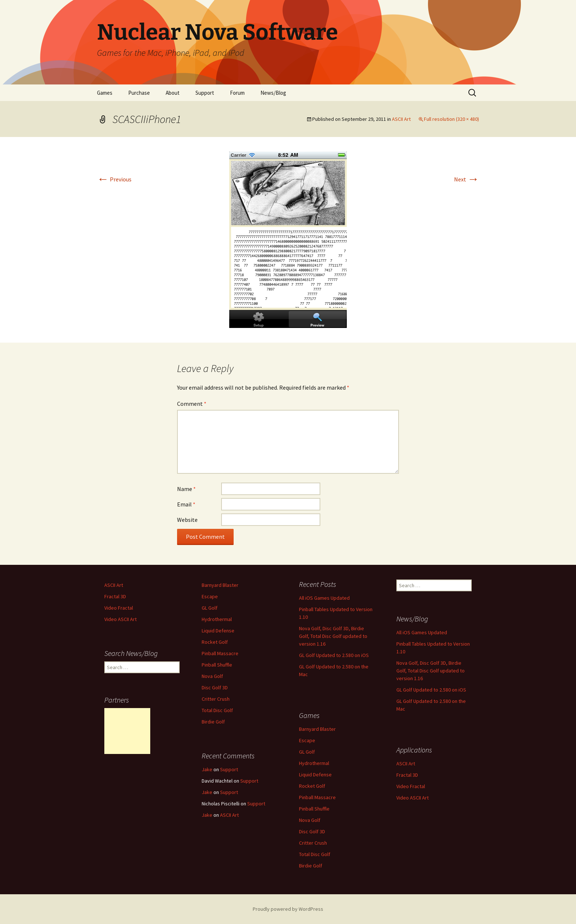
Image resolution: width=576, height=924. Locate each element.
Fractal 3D (115, 596)
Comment (192, 404)
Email (186, 504)
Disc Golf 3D (215, 687)
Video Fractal (119, 608)
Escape (210, 596)
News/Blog (273, 93)
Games (105, 93)
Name (186, 489)
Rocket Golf (215, 642)
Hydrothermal (217, 619)
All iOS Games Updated (324, 598)
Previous (114, 179)
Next (467, 179)
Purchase (139, 93)
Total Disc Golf (217, 710)
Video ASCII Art (120, 619)
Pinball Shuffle (217, 665)
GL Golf (210, 608)
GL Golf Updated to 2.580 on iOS (334, 655)
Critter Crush (216, 699)
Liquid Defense (218, 631)
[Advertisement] (127, 731)
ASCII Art (401, 119)
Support (205, 93)
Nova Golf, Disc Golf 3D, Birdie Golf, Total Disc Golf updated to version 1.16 (333, 636)
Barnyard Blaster (220, 585)
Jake (207, 769)
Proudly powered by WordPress (288, 909)
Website (187, 520)
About (173, 93)
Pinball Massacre (220, 653)
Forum (237, 93)
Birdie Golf (213, 722)
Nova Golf (212, 676)
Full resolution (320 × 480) (451, 119)
